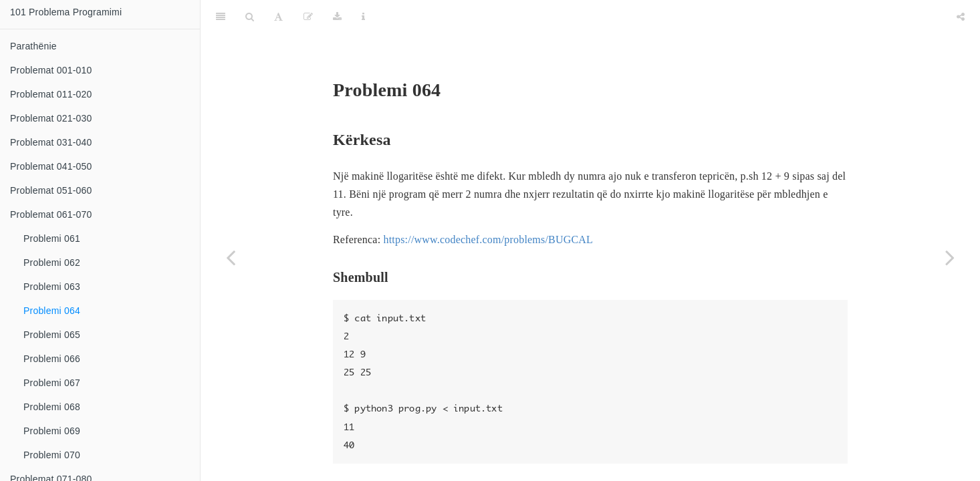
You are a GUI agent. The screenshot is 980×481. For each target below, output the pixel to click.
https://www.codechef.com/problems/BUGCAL (488, 206)
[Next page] (950, 257)
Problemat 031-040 (51, 142)
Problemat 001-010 (51, 70)
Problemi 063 (52, 287)
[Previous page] (231, 257)
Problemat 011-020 (51, 94)
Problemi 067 (52, 383)
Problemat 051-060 (51, 190)
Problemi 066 (52, 359)
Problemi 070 (52, 455)
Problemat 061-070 (51, 214)
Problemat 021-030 (51, 118)
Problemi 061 (52, 238)
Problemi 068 (52, 407)
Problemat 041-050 (51, 166)
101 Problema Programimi (66, 12)
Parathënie (33, 46)
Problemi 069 (52, 431)
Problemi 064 (52, 311)
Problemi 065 (52, 335)
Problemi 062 (52, 263)
